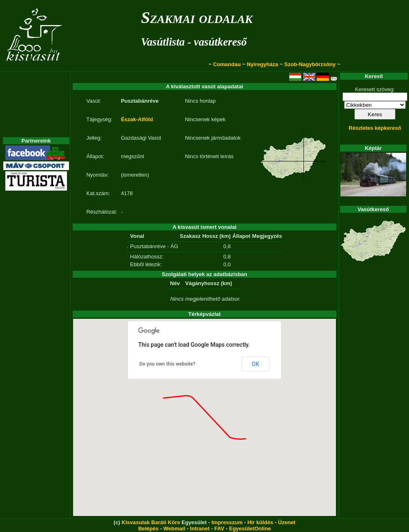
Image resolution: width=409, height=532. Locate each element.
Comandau (227, 64)
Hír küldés (260, 522)
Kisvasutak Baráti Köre (151, 522)
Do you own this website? (168, 364)
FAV (219, 529)
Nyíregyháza (263, 64)
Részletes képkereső (375, 128)
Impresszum (227, 522)
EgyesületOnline (250, 529)
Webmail (174, 529)
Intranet (200, 529)
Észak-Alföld (137, 119)
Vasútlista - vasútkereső (194, 42)
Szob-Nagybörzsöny (310, 64)
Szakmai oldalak (197, 17)
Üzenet (287, 522)
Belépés (148, 529)
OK (255, 364)
